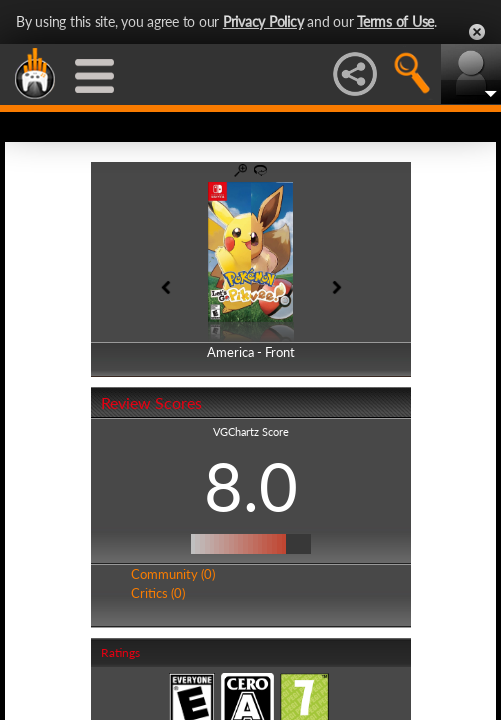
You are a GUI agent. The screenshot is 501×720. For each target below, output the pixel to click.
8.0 (251, 486)
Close (477, 32)
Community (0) (173, 574)
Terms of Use (395, 21)
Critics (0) (158, 593)
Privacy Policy (263, 21)
